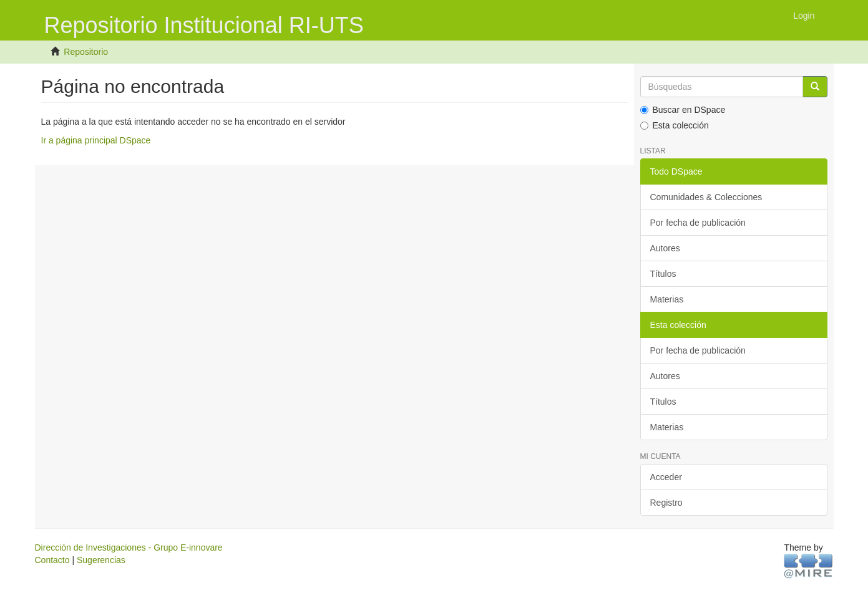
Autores (665, 248)
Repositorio (86, 52)
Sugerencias (101, 560)
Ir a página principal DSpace (96, 140)
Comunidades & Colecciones (706, 197)
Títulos (663, 274)
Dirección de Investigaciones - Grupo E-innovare (129, 547)
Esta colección (675, 125)
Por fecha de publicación (698, 223)
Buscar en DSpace (683, 110)
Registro (666, 503)
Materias (667, 299)
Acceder (666, 477)
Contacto (52, 560)
